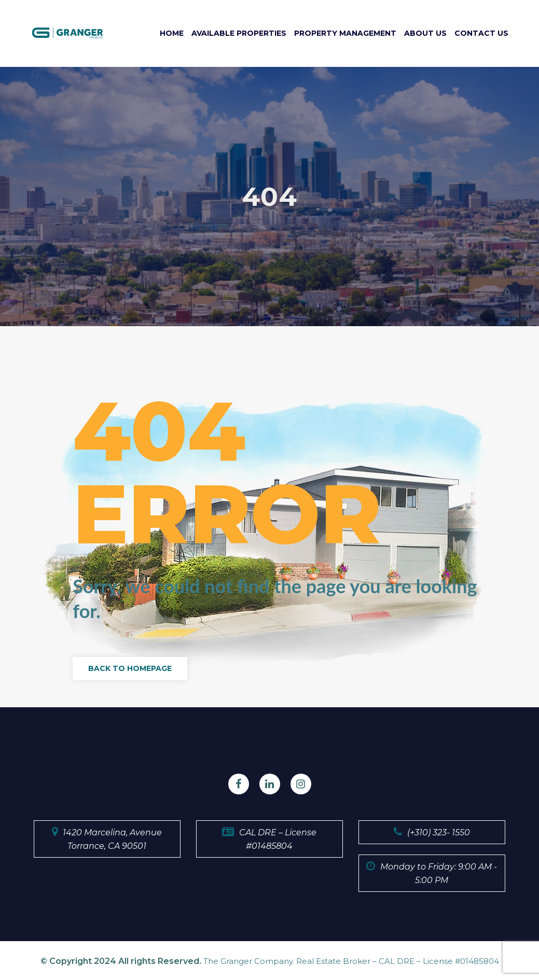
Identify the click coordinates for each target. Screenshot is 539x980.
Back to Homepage (130, 668)
